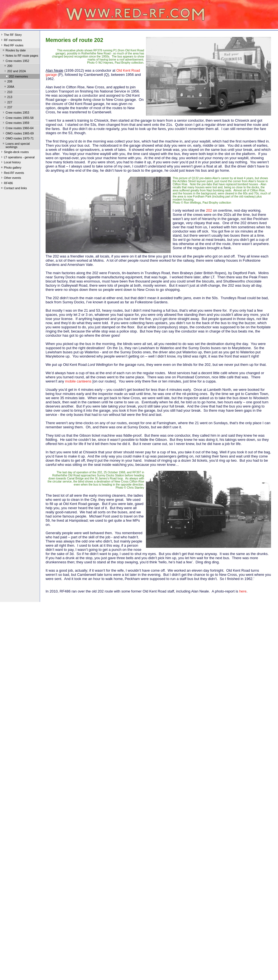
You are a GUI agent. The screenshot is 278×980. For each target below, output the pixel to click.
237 (8, 108)
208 (8, 82)
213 (8, 97)
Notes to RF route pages (20, 56)
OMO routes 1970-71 (18, 139)
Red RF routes (12, 46)
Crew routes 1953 (15, 113)
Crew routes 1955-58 (18, 118)
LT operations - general (17, 158)
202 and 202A (15, 72)
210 (8, 92)
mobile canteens (78, 381)
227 (8, 103)
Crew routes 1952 (15, 61)
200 (8, 66)
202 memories (16, 77)
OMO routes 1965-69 (18, 134)
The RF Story (11, 35)
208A (9, 87)
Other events (11, 178)
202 (209, 210)
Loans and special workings (16, 145)
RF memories (11, 41)
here (243, 591)
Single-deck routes (14, 152)
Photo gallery (11, 168)
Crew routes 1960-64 (18, 129)
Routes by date (14, 51)
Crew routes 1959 (15, 123)
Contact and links (13, 189)
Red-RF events (12, 173)
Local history (10, 163)
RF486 (6, 184)
